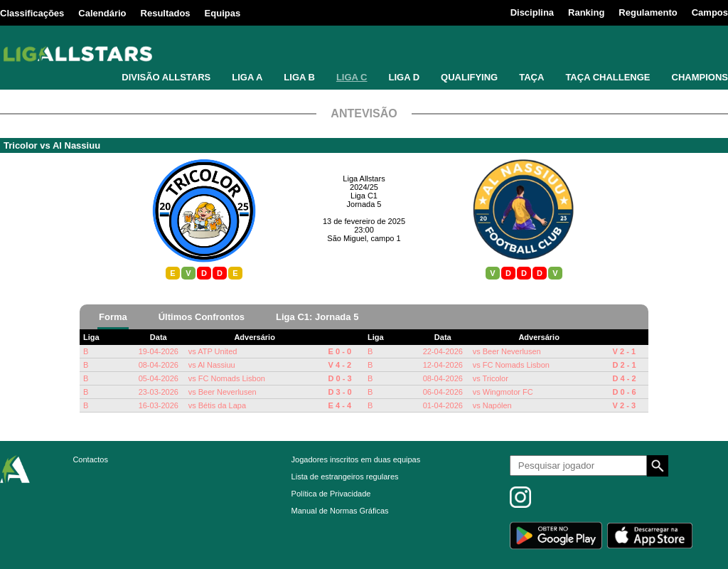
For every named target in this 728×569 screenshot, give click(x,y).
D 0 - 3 (340, 378)
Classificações (32, 13)
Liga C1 (364, 196)
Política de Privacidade (331, 494)
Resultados (166, 13)
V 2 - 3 (624, 405)
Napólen (497, 405)
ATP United (217, 351)
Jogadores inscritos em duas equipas (356, 459)
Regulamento (648, 12)
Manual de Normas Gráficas (340, 511)
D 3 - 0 (340, 392)
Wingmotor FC (508, 392)
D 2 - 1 (625, 365)
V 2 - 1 (624, 351)
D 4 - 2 (625, 378)
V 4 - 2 (340, 365)
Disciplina (532, 12)
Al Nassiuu (76, 145)
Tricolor (21, 145)
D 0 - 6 (625, 392)
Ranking (586, 12)
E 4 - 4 (340, 405)
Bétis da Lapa (222, 405)
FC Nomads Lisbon (232, 378)
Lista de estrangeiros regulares (345, 477)
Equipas (223, 13)
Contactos (90, 459)
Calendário (102, 13)
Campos (710, 12)
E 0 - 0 (340, 351)
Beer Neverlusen (227, 392)
